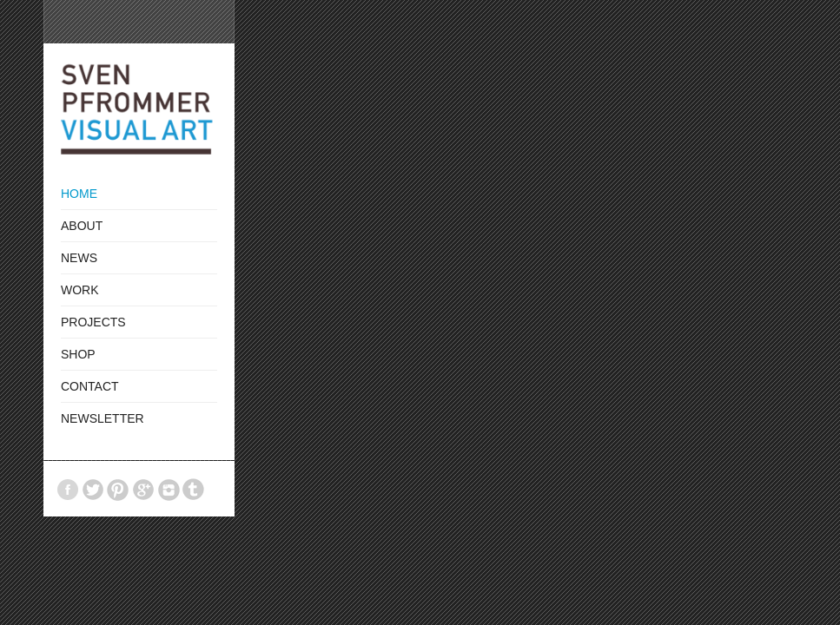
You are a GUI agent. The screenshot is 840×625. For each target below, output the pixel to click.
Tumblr (194, 490)
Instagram (169, 490)
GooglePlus (143, 490)
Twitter (93, 490)
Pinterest (118, 490)
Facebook (68, 490)
